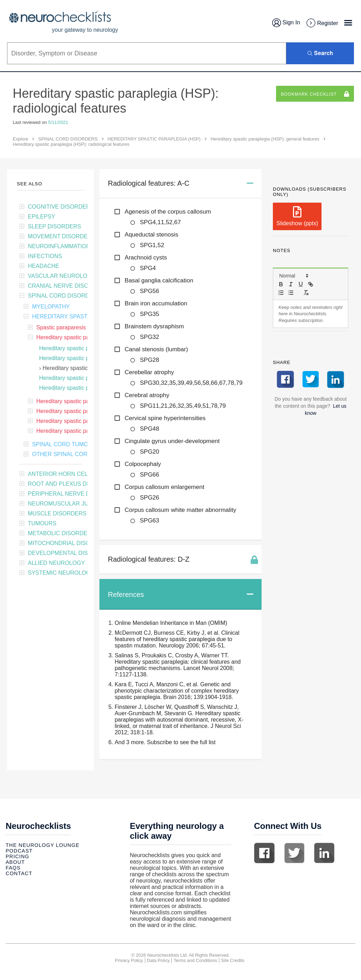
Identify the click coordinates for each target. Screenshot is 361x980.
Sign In (286, 23)
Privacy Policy (129, 960)
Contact (19, 873)
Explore (20, 139)
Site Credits (233, 960)
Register (322, 23)
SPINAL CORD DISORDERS (68, 139)
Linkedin (324, 853)
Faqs (13, 868)
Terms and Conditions (195, 960)
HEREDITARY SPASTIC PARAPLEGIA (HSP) (154, 139)
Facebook (264, 853)
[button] (293, 276)
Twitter (294, 853)
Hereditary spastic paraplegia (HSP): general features (265, 139)
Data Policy (158, 960)
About (15, 862)
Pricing (17, 856)
